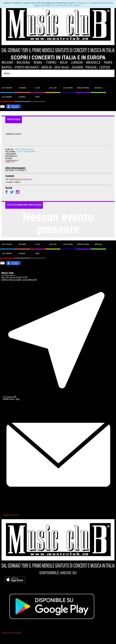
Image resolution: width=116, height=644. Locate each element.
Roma (38, 62)
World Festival (83, 88)
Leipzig (105, 67)
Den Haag (62, 67)
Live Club (53, 88)
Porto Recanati (27, 67)
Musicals (98, 88)
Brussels (93, 62)
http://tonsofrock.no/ (23, 179)
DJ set (37, 88)
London (77, 62)
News (37, 97)
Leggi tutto (10, 162)
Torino (51, 62)
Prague (91, 67)
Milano (7, 62)
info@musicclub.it (11, 515)
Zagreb (77, 67)
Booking (22, 97)
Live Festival (68, 88)
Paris (108, 62)
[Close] (81, 5)
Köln (64, 62)
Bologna (23, 62)
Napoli (7, 67)
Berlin (47, 67)
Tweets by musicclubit (11, 633)
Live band (22, 88)
